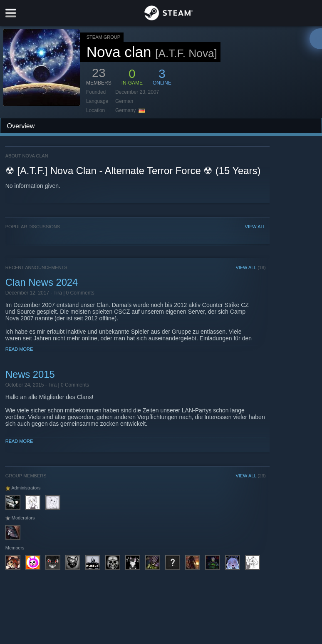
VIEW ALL (255, 227)
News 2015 (30, 374)
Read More (19, 349)
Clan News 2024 (42, 282)
